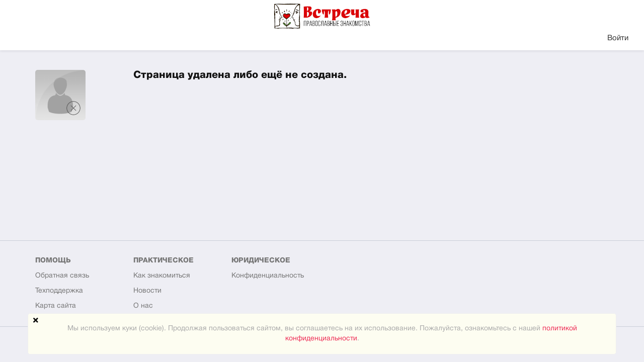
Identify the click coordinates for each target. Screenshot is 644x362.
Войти (618, 38)
